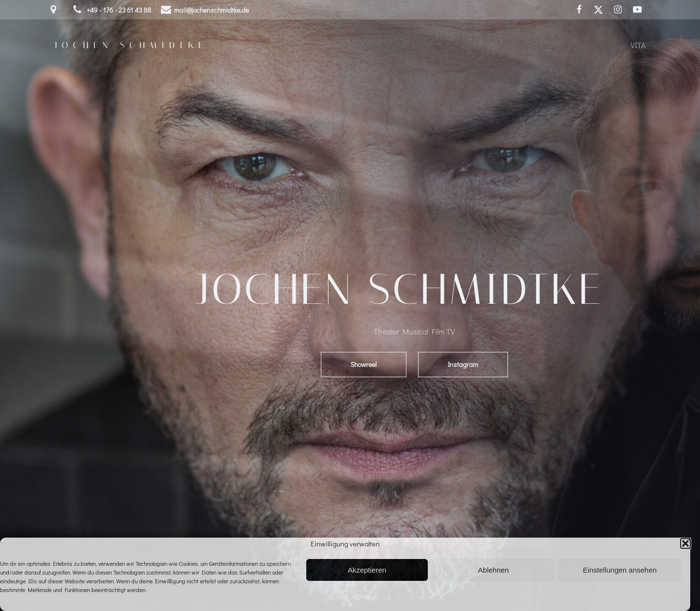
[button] (685, 543)
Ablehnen (493, 570)
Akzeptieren (367, 570)
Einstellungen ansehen (620, 570)
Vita (638, 45)
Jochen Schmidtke (131, 45)
